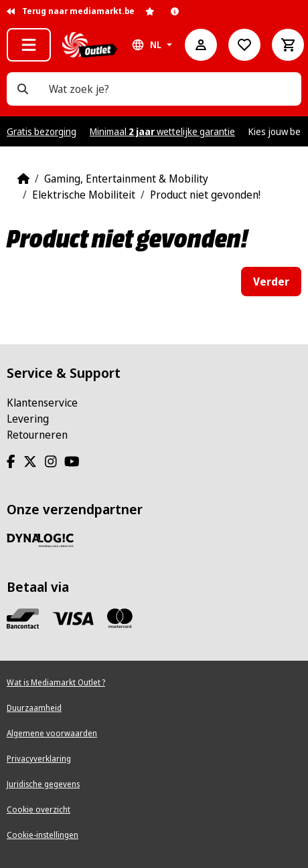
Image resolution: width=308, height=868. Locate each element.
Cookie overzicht (38, 809)
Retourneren (37, 435)
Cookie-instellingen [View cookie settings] (43, 835)
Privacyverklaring (39, 759)
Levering (28, 419)
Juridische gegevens (43, 784)
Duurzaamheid (34, 708)
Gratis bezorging (42, 131)
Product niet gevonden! (205, 195)
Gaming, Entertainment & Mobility (126, 179)
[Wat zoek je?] (23, 89)
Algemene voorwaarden (52, 733)
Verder (271, 282)
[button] (29, 45)
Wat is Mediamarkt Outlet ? (56, 682)
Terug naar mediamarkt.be (71, 11)
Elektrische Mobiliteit (84, 195)
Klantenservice (42, 403)
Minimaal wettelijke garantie (162, 131)
